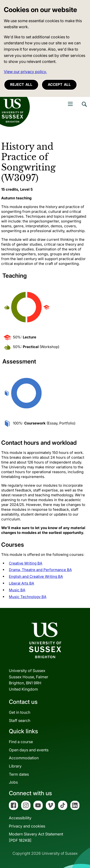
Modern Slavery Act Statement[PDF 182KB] (36, 837)
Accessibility (20, 818)
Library (15, 766)
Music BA (17, 590)
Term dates (19, 774)
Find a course (21, 742)
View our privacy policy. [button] (25, 72)
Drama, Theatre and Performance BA (40, 570)
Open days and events (29, 750)
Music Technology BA (28, 597)
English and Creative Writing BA (36, 576)
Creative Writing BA (26, 563)
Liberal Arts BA (21, 583)
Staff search (20, 720)
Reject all (21, 84)
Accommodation (24, 758)
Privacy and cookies (27, 826)
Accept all (59, 84)
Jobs (13, 782)
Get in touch (20, 712)
